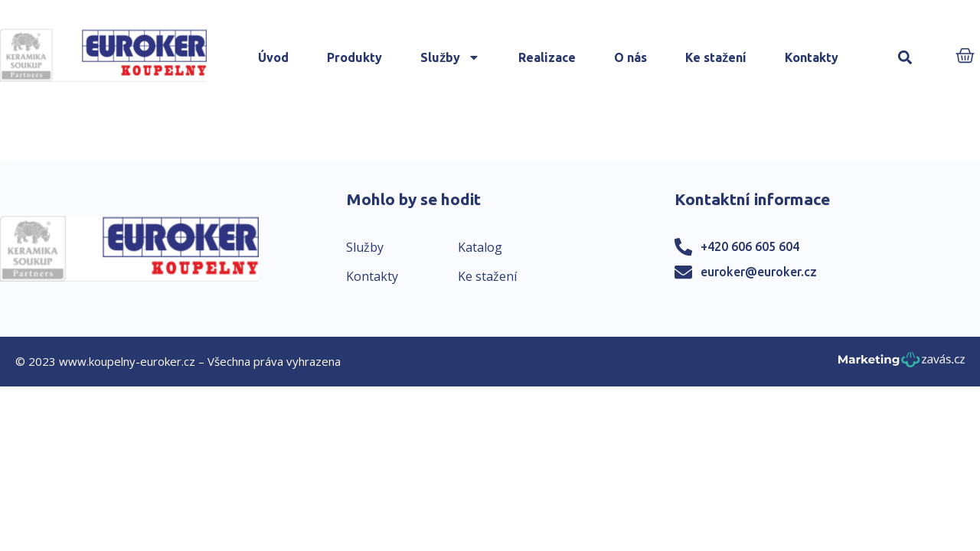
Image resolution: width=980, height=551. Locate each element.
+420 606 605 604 (750, 246)
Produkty (354, 57)
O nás (630, 57)
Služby (450, 57)
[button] (905, 58)
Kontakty (812, 57)
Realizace (547, 57)
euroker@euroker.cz (759, 272)
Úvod (273, 57)
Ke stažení (716, 57)
